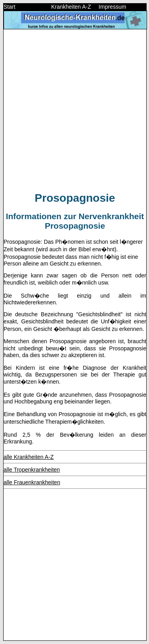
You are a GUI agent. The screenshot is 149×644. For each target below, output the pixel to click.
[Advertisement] (74, 110)
